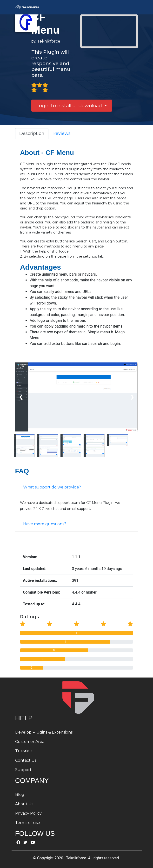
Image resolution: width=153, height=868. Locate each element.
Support (23, 770)
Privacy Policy (28, 813)
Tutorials (24, 751)
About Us (24, 804)
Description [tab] (32, 133)
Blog (20, 795)
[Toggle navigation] (131, 7)
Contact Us (26, 760)
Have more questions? (45, 524)
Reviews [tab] (62, 133)
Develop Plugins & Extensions (44, 732)
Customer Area (30, 742)
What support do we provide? (52, 487)
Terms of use (28, 823)
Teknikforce (49, 41)
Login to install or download (70, 106)
